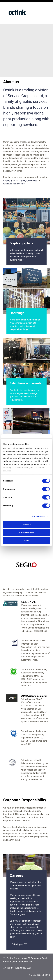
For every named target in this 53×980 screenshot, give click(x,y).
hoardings (33, 180)
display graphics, (11, 180)
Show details (39, 516)
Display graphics (21, 243)
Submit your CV (19, 944)
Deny (27, 540)
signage (23, 180)
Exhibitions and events (26, 383)
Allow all (27, 525)
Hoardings (17, 313)
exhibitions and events (14, 184)
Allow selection (26, 532)
